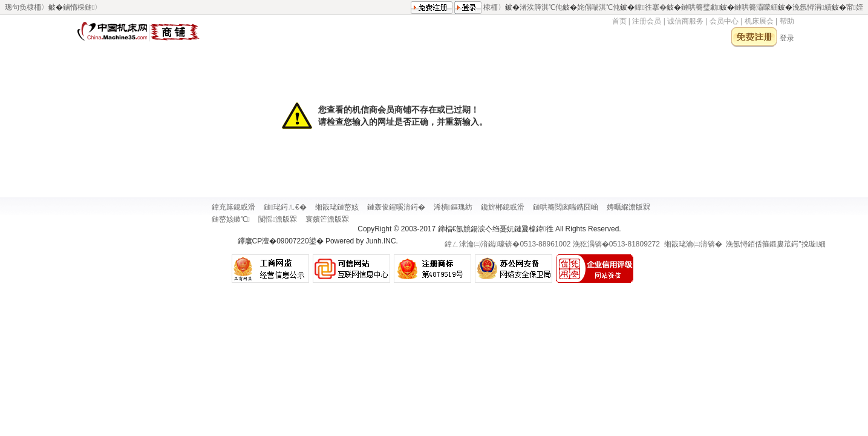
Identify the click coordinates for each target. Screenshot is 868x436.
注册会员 (647, 21)
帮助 (787, 21)
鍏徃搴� (650, 7)
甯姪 (855, 7)
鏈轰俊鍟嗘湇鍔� (396, 207)
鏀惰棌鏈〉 (82, 7)
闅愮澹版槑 (278, 219)
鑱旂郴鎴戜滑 (503, 207)
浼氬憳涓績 (812, 7)
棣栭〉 (494, 7)
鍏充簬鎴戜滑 (233, 207)
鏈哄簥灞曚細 (756, 7)
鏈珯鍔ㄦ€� (285, 207)
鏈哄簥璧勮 (700, 7)
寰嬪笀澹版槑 (327, 219)
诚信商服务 (685, 21)
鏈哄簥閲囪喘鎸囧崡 (566, 207)
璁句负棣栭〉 (27, 7)
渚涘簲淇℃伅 (541, 7)
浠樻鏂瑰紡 (453, 207)
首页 (619, 21)
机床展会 (759, 21)
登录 (787, 38)
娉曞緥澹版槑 (628, 207)
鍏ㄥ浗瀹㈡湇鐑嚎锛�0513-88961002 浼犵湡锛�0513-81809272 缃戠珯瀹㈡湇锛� (583, 244)
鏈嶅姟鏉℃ (231, 219)
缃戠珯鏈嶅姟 (337, 207)
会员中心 (725, 21)
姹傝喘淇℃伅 (599, 7)
